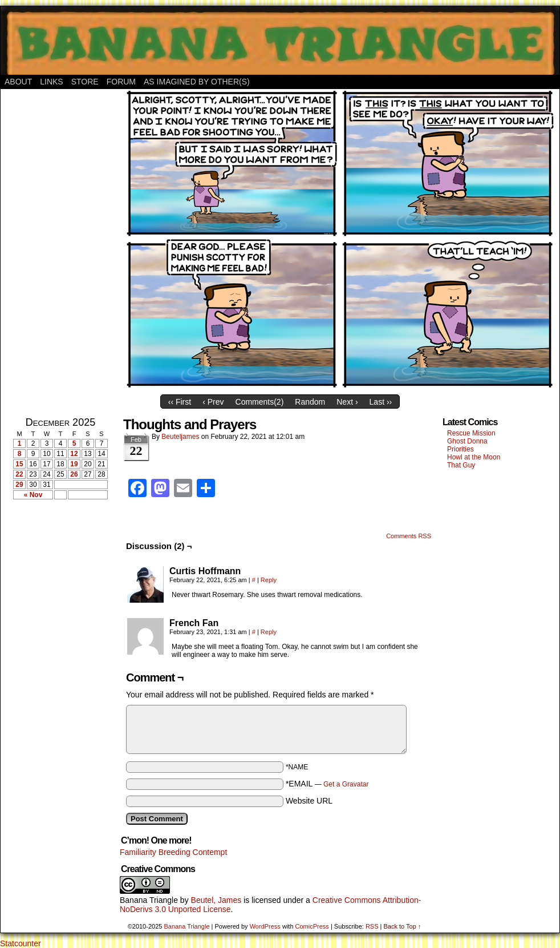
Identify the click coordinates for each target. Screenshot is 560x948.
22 (19, 474)
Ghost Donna (467, 441)
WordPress (265, 926)
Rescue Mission (471, 433)
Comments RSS (409, 536)
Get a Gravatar (346, 784)
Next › (347, 402)
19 (74, 464)
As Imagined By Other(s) (197, 82)
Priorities (460, 449)
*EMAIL (327, 784)
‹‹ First (180, 402)
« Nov (33, 495)
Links (51, 82)
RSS (372, 926)
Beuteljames (180, 437)
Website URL (309, 801)
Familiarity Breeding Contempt (173, 852)
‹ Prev (213, 402)
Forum (121, 82)
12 (74, 454)
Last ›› (381, 402)
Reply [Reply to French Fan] (269, 632)
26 (74, 474)
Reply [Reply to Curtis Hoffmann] (269, 580)
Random (310, 402)
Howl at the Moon (474, 457)
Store (85, 82)
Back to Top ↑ (402, 926)
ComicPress (312, 926)
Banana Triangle (149, 900)
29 (19, 485)
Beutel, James (216, 900)
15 (19, 464)
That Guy (461, 465)
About (18, 82)
